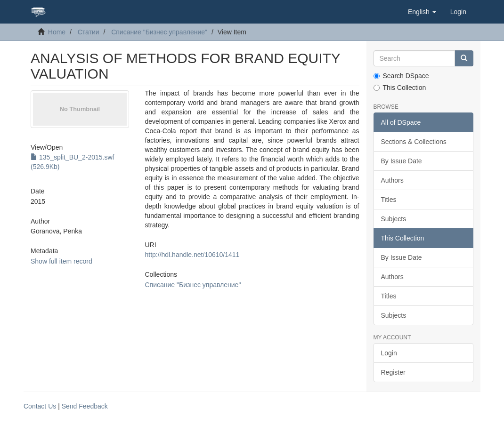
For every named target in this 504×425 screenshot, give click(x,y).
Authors (392, 180)
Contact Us (40, 406)
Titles (389, 200)
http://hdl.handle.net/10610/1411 (192, 255)
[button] (422, 12)
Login (389, 353)
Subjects (394, 219)
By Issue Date (402, 161)
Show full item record (61, 261)
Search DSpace (401, 76)
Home (57, 32)
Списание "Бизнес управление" (159, 32)
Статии (89, 32)
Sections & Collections (414, 142)
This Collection (400, 88)
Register (393, 372)
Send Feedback (85, 406)
